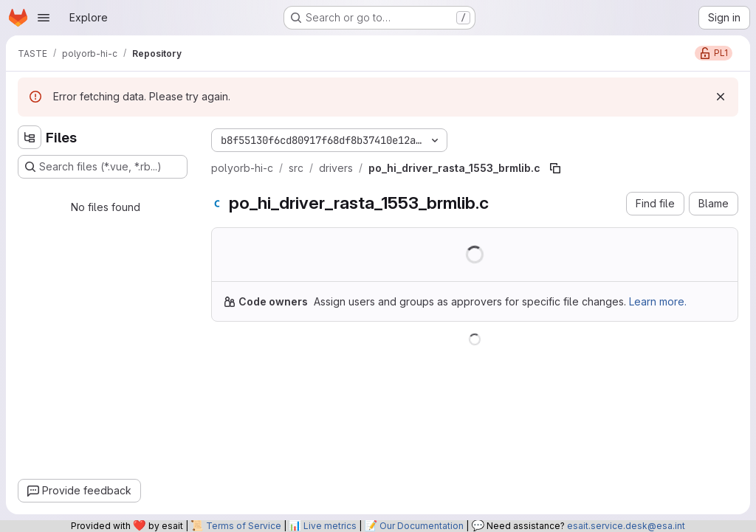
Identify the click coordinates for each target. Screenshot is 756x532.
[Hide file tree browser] (30, 137)
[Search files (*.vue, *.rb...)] (103, 167)
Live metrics (330, 526)
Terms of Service (244, 526)
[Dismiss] (721, 97)
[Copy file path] (555, 168)
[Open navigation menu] (44, 18)
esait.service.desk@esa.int (626, 526)
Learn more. (658, 301)
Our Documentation (422, 526)
